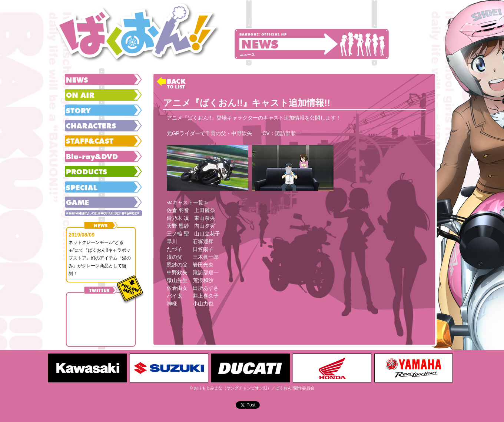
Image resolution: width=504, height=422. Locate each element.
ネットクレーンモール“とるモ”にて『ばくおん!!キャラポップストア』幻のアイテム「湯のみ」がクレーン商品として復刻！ (100, 258)
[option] (89, 368)
